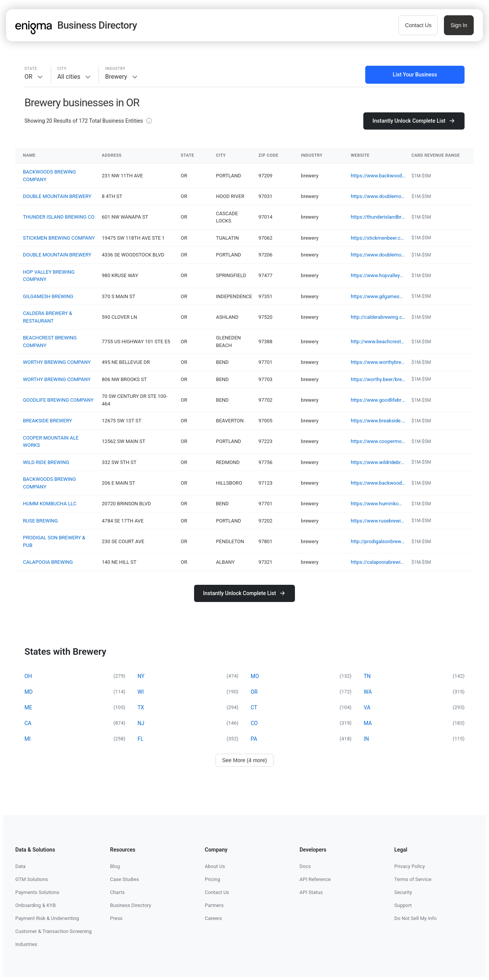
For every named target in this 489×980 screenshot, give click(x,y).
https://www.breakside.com (378, 421)
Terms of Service (413, 879)
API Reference (315, 879)
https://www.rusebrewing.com (378, 521)
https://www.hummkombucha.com (378, 504)
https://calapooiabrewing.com (378, 562)
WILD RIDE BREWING (46, 462)
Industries (26, 944)
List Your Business (415, 75)
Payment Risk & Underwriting (47, 918)
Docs (305, 866)
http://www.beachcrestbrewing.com (378, 342)
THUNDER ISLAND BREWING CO (59, 217)
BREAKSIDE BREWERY (47, 421)
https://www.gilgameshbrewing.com (378, 296)
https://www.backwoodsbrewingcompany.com (378, 176)
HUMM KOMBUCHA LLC (50, 504)
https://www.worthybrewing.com (378, 362)
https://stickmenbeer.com (378, 238)
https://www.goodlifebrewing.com (378, 400)
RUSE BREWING (40, 521)
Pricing (212, 879)
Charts (117, 892)
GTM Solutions (32, 879)
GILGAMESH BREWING (48, 296)
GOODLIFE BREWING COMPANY (58, 400)
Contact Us (418, 25)
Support (403, 905)
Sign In (459, 25)
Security (403, 892)
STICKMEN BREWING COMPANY (59, 238)
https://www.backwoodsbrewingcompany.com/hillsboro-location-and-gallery (378, 483)
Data (20, 866)
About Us (215, 866)
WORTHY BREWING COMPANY (57, 362)
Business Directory (131, 905)
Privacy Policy (410, 866)
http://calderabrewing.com (378, 317)
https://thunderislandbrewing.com (378, 217)
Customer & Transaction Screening (53, 931)
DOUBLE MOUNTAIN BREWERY (57, 196)
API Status (311, 892)
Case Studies (125, 879)
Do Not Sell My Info (415, 918)
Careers (213, 918)
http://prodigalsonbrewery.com (378, 541)
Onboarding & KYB (36, 905)
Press (116, 918)
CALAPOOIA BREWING (48, 562)
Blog (115, 866)
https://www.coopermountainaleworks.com (378, 441)
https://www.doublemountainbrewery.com (378, 196)
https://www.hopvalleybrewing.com (378, 275)
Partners (214, 905)
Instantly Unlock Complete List (414, 121)
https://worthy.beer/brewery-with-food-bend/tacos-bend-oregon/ (378, 379)
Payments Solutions (37, 892)
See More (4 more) (244, 760)
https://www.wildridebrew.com (378, 462)
